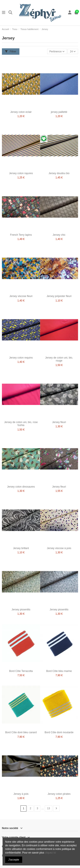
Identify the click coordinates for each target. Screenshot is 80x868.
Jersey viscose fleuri (21, 296)
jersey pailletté (59, 112)
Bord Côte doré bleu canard (21, 732)
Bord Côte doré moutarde (59, 732)
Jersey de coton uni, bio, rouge (59, 359)
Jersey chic (59, 235)
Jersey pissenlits (21, 610)
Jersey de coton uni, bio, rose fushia (21, 424)
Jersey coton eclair (21, 112)
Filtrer (11, 52)
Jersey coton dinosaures (21, 487)
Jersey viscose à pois (59, 548)
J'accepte (14, 860)
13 (49, 808)
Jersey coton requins (21, 358)
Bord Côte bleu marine (59, 671)
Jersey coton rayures (21, 173)
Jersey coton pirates (59, 794)
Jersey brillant (21, 548)
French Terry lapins (21, 235)
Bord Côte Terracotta (21, 671)
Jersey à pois (21, 794)
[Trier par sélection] (57, 51)
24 (73, 52)
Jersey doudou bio (59, 173)
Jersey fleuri (59, 422)
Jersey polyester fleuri (59, 296)
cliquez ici (50, 853)
